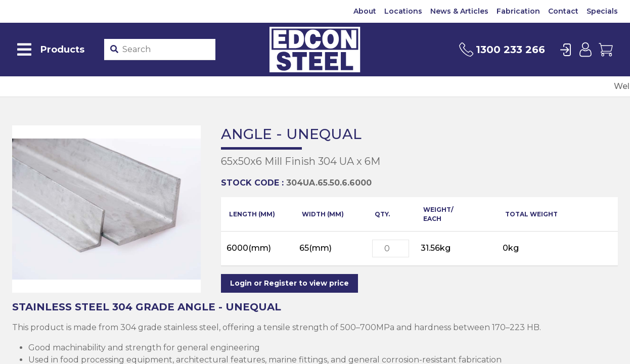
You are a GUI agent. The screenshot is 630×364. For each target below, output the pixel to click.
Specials (602, 11)
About (365, 11)
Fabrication (518, 11)
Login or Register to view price (289, 283)
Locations (403, 11)
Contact (563, 11)
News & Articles (459, 11)
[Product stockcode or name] (167, 50)
